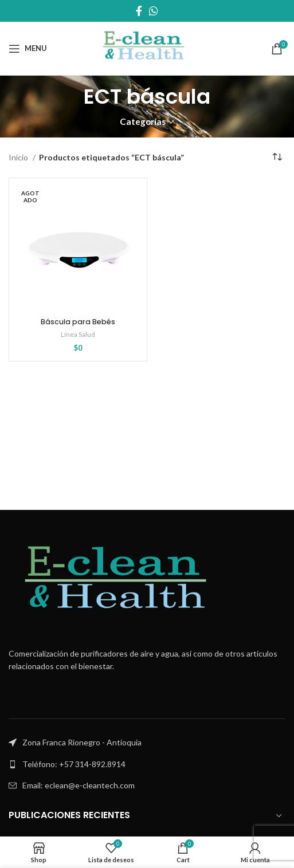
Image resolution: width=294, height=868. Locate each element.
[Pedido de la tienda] (277, 158)
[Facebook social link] (139, 11)
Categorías (143, 122)
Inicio (19, 157)
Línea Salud (78, 334)
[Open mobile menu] (28, 49)
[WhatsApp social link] (154, 11)
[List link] (147, 764)
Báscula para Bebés (78, 322)
